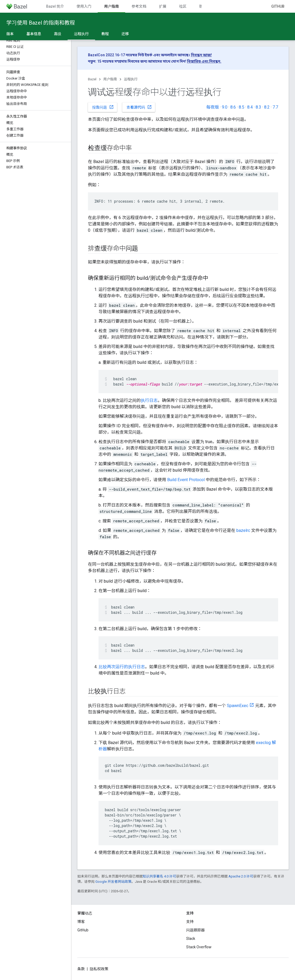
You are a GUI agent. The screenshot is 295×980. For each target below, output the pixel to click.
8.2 (267, 107)
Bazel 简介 (55, 6)
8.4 (250, 107)
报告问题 (103, 107)
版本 (203, 6)
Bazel (92, 79)
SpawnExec (238, 706)
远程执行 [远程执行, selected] (81, 34)
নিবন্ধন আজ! (201, 55)
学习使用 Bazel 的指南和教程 (41, 23)
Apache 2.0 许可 (241, 876)
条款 (81, 969)
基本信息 (34, 34)
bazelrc (243, 530)
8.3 (258, 107)
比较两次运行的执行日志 (122, 667)
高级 (58, 34)
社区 (183, 6)
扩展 (163, 6)
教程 (105, 34)
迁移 (125, 34)
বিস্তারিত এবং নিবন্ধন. (204, 61)
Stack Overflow (199, 947)
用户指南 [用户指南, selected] (111, 6)
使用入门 (84, 6)
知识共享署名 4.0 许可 (159, 876)
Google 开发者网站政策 (113, 882)
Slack (191, 939)
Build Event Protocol (186, 480)
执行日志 (149, 400)
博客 (81, 922)
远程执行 (131, 79)
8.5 (242, 107)
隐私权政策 (99, 969)
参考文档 (139, 6)
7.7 (275, 107)
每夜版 (213, 107)
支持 (190, 922)
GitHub (278, 6)
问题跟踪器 (195, 930)
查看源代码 (139, 107)
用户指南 (110, 79)
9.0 (225, 107)
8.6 (233, 107)
